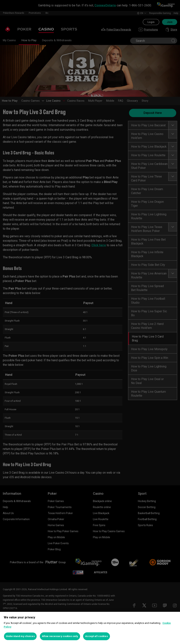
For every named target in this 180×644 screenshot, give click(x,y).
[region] (90, 628)
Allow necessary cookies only (60, 636)
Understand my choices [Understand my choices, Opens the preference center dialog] (20, 636)
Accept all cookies (96, 636)
